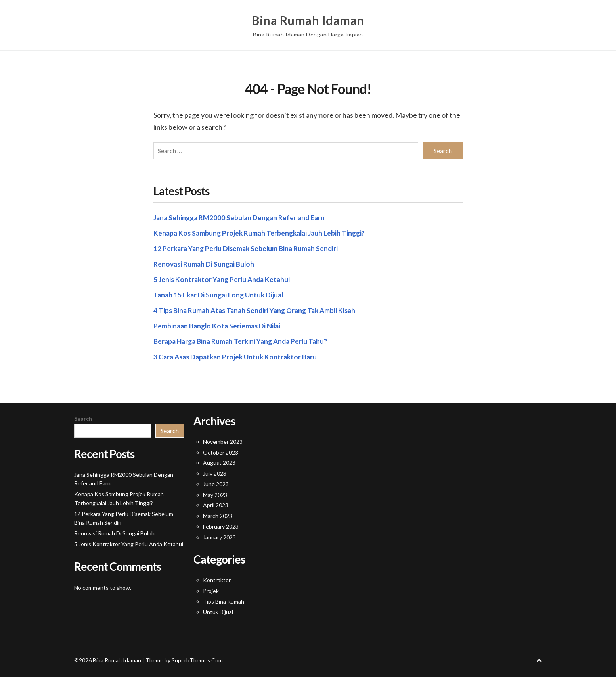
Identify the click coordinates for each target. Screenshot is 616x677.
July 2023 (215, 472)
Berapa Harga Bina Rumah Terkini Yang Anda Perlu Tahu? (244, 339)
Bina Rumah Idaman (308, 20)
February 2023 (221, 525)
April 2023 (216, 503)
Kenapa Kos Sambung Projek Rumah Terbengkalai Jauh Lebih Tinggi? (262, 231)
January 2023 (219, 536)
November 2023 (223, 440)
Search (83, 417)
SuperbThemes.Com (197, 659)
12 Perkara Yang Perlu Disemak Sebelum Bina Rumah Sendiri (248, 247)
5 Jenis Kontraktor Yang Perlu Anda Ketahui (224, 278)
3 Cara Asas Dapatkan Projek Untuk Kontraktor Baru (238, 355)
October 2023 (221, 451)
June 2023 (216, 482)
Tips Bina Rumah (224, 599)
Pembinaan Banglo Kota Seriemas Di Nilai (219, 324)
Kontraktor (217, 578)
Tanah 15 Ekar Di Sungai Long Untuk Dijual (220, 293)
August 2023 (219, 461)
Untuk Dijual (218, 610)
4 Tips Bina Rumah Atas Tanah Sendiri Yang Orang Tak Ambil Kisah (258, 309)
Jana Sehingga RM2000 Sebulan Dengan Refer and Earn (242, 216)
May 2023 (215, 493)
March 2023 (218, 514)
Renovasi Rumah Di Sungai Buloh (205, 262)
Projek (211, 589)
